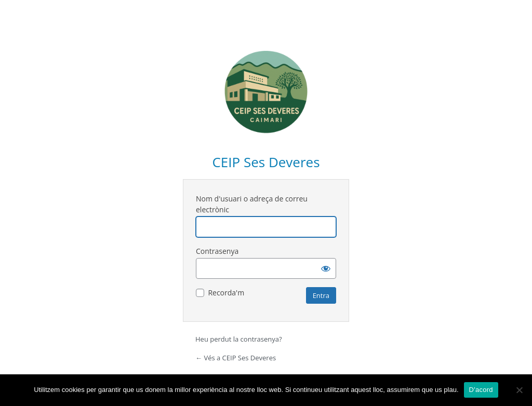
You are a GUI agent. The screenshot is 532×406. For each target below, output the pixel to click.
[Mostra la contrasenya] (326, 268)
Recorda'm (226, 293)
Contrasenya (217, 251)
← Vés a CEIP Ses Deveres (236, 358)
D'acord (481, 390)
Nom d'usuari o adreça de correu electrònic (252, 204)
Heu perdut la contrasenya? (239, 339)
